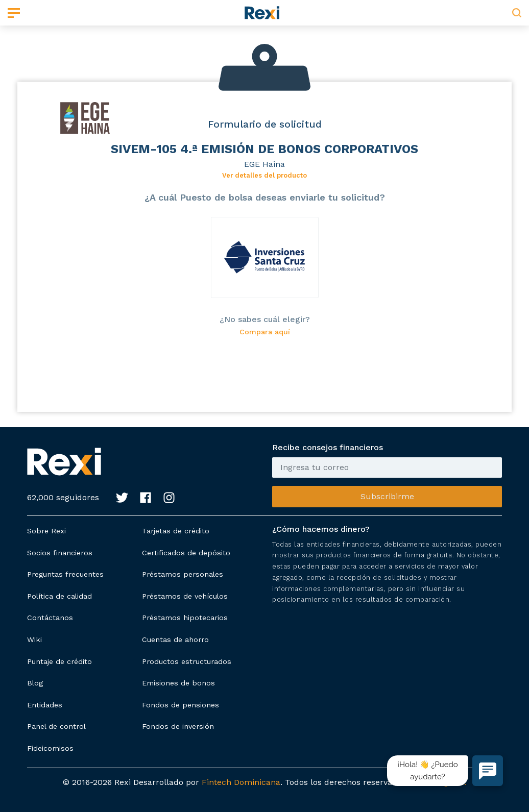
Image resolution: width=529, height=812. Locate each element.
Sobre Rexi (46, 531)
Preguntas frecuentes (65, 574)
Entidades (45, 705)
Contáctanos (50, 618)
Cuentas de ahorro (175, 639)
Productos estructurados (187, 661)
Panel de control (56, 726)
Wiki (34, 639)
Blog (35, 683)
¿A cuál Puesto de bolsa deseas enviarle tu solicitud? (265, 197)
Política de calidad (59, 596)
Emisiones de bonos (178, 683)
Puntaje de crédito (59, 661)
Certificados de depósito (186, 553)
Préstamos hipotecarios (185, 618)
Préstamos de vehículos (185, 596)
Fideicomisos (50, 748)
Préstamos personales (183, 574)
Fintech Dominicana (241, 782)
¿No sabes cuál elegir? (265, 319)
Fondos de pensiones (181, 705)
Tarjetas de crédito (176, 531)
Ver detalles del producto (264, 175)
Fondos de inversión (178, 726)
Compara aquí (265, 332)
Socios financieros (60, 553)
